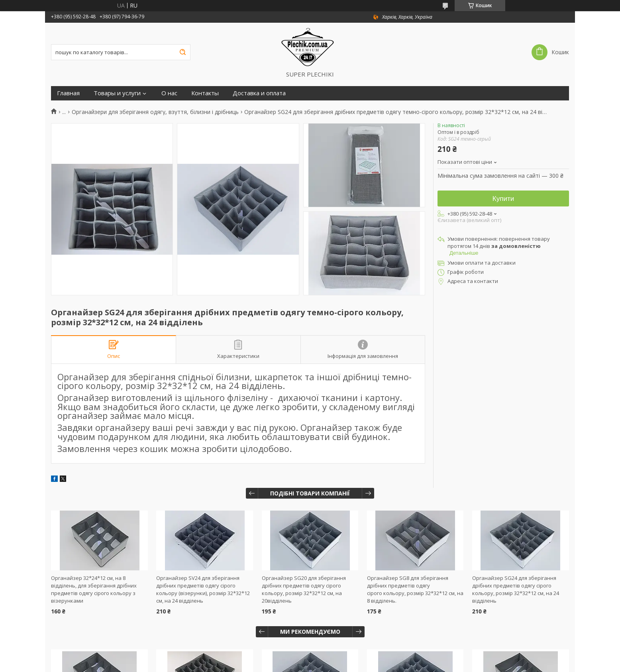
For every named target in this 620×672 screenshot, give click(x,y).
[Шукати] (182, 52)
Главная (68, 93)
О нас (169, 93)
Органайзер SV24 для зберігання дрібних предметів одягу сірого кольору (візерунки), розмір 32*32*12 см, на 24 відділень (203, 589)
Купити (503, 199)
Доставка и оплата (259, 93)
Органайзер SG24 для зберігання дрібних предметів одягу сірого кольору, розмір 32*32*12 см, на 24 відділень (516, 589)
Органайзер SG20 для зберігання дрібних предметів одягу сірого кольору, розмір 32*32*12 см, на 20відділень (304, 589)
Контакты (205, 93)
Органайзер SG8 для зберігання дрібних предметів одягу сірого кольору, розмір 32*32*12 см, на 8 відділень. (415, 589)
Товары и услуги (117, 93)
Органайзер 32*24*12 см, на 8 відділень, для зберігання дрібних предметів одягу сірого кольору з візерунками (94, 589)
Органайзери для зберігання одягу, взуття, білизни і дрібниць (155, 112)
